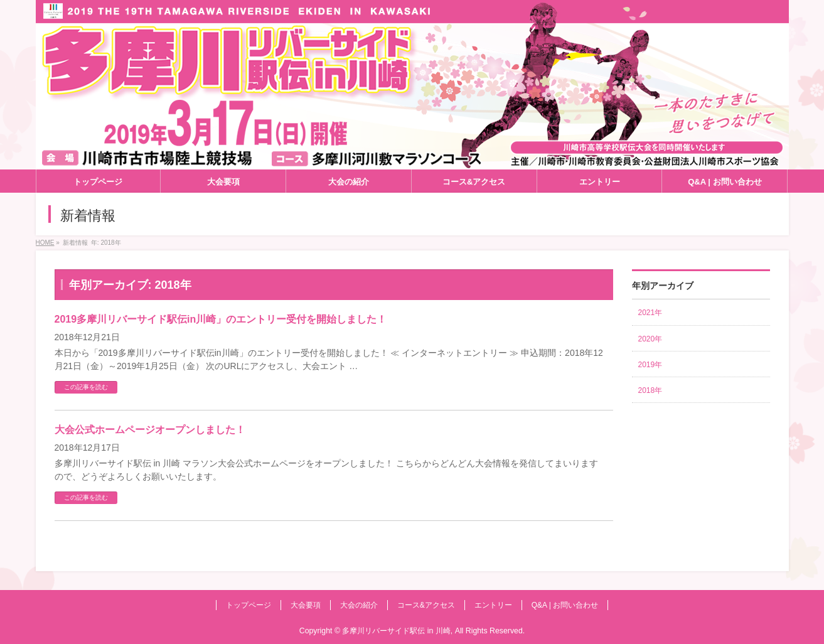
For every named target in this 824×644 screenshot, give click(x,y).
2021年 (650, 313)
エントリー (493, 605)
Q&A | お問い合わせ (565, 605)
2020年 (650, 339)
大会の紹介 (359, 605)
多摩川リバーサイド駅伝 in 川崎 (396, 631)
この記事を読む (86, 387)
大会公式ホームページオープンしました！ (150, 430)
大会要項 (306, 605)
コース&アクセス (426, 605)
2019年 (650, 365)
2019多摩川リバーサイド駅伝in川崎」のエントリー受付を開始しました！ (221, 319)
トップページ (249, 605)
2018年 (650, 390)
